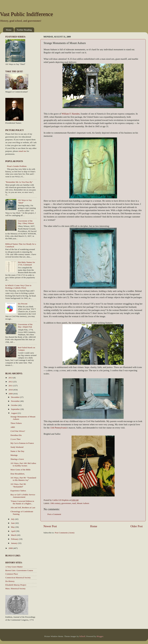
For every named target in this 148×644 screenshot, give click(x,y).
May (13, 527)
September (16, 409)
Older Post (137, 526)
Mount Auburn (83, 503)
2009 (11, 394)
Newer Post (50, 526)
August (14, 413)
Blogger (100, 636)
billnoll (82, 636)
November (16, 401)
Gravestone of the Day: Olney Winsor (26, 222)
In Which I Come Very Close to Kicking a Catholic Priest (18, 287)
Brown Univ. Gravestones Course (19, 570)
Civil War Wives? (18, 431)
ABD (13, 427)
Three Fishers (16, 423)
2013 (11, 378)
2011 (11, 386)
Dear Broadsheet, (18, 474)
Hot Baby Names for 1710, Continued (26, 263)
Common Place (12, 574)
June (13, 523)
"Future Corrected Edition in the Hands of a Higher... (22, 502)
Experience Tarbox (18, 491)
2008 (11, 548)
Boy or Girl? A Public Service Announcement (23, 496)
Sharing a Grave (17, 459)
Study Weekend (17, 447)
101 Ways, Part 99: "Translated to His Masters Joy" (23, 479)
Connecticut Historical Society (18, 578)
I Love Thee (16, 439)
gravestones (66, 503)
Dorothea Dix (16, 435)
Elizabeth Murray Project (16, 585)
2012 (11, 382)
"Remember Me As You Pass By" (19, 182)
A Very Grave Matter (14, 567)
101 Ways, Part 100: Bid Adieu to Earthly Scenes (23, 464)
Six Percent (23, 304)
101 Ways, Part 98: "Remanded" (18, 485)
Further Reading (24, 30)
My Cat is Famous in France (22, 443)
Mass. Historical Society (15, 589)
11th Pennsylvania (59, 428)
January (14, 543)
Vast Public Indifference (26, 14)
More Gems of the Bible (21, 470)
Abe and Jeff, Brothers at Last (23, 508)
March (14, 535)
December (15, 397)
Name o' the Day (17, 451)
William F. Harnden (71, 114)
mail (74, 503)
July (13, 519)
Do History (10, 581)
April (13, 531)
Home (9, 30)
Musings (14, 455)
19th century (55, 503)
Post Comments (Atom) (65, 533)
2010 (11, 390)
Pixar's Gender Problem (17, 166)
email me (22, 151)
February (15, 539)
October (15, 405)
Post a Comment (54, 514)
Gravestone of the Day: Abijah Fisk (25, 326)
